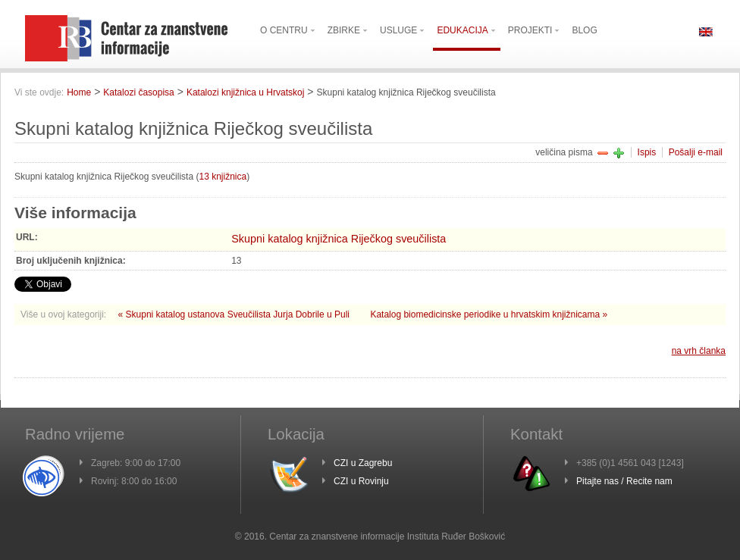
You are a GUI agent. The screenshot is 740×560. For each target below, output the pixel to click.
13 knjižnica (223, 177)
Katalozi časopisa (138, 92)
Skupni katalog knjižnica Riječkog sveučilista (339, 239)
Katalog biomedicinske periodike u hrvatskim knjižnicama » (489, 314)
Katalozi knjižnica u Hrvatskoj (245, 92)
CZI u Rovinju (361, 481)
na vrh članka (699, 351)
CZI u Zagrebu (363, 463)
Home (79, 92)
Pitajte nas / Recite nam (624, 481)
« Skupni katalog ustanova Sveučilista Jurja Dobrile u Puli (235, 314)
